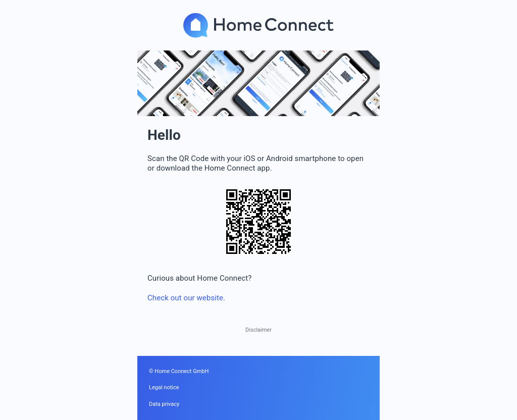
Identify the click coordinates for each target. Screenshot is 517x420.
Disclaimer (258, 330)
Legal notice (164, 387)
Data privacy (164, 404)
